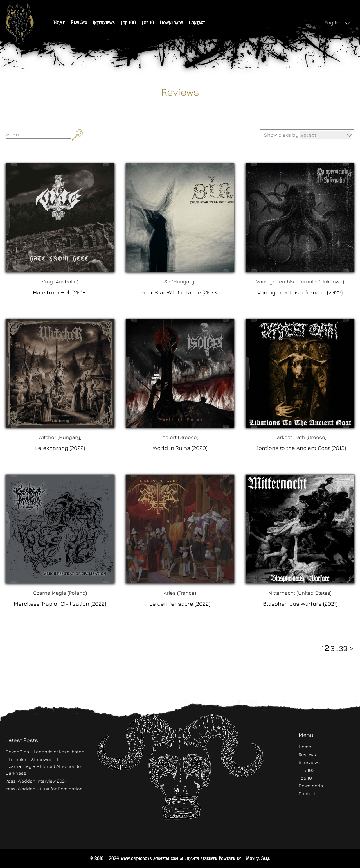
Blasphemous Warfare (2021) (300, 604)
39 (343, 648)
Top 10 (148, 23)
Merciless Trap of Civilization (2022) (60, 604)
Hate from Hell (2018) (60, 292)
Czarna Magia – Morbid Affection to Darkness (43, 770)
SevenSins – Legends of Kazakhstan (45, 752)
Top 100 (128, 23)
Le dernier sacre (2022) (180, 604)
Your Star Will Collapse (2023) (180, 292)
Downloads (171, 23)
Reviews (79, 22)
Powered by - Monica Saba (244, 858)
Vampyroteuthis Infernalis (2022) (300, 292)
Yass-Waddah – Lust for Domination (44, 789)
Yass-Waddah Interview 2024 (36, 781)
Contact (197, 23)
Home (59, 23)
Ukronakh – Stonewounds (33, 759)
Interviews (104, 23)
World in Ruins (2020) (180, 448)
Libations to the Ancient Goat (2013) (300, 448)
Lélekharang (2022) (60, 448)
